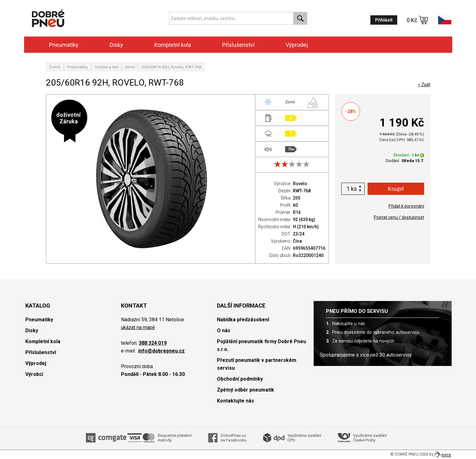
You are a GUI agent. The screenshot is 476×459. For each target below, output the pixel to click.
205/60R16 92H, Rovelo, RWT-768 (171, 67)
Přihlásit (384, 20)
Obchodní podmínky (240, 379)
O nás (224, 331)
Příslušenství (238, 45)
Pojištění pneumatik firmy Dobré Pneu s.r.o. (261, 345)
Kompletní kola (173, 45)
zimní (130, 67)
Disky (116, 45)
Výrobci (34, 374)
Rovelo (300, 184)
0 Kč (418, 20)
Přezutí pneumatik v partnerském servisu (257, 364)
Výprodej (297, 45)
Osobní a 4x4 (106, 67)
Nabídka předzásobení (243, 320)
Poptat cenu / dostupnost (399, 217)
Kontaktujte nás (235, 401)
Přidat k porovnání (406, 206)
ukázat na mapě (138, 327)
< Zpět (424, 85)
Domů (55, 67)
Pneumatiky (64, 45)
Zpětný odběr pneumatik (246, 390)
